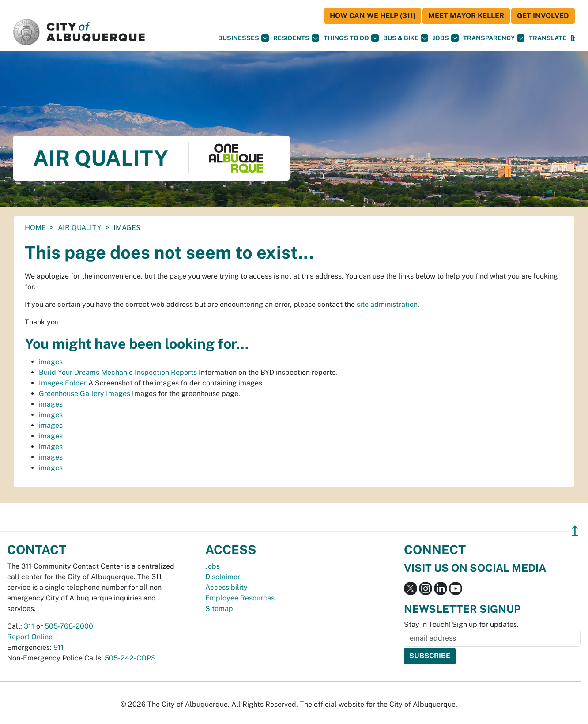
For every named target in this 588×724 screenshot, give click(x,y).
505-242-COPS (130, 658)
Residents (296, 38)
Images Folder (63, 383)
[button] (548, 38)
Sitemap (219, 609)
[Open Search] (573, 38)
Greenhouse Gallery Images (85, 394)
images (51, 362)
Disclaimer (223, 577)
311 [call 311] (29, 626)
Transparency (494, 38)
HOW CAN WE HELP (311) (373, 16)
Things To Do (351, 38)
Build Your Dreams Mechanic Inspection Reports (118, 372)
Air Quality (80, 228)
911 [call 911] (59, 647)
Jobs (446, 38)
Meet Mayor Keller (466, 16)
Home (35, 228)
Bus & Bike (406, 38)
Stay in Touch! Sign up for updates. (461, 624)
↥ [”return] (575, 531)
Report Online (30, 637)
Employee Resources (240, 598)
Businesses (243, 38)
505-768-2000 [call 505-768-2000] (69, 626)
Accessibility (226, 587)
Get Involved (543, 16)
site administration (387, 304)
